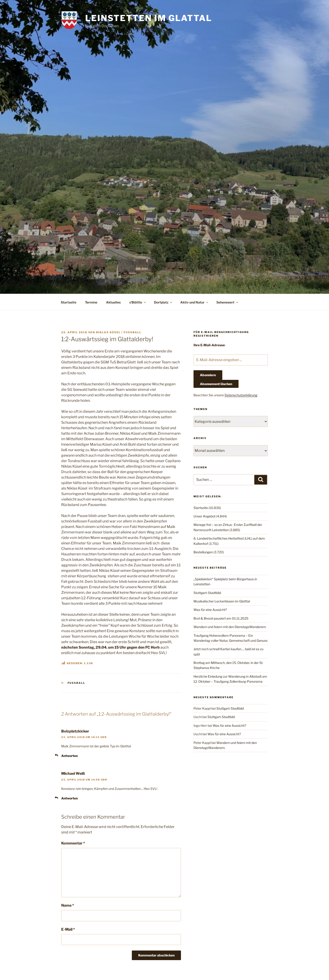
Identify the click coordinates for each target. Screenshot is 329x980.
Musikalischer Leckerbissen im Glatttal (222, 601)
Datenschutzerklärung (241, 395)
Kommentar (73, 843)
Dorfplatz (163, 302)
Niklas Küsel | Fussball (119, 332)
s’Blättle (138, 302)
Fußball (77, 683)
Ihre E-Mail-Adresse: (209, 345)
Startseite (69, 302)
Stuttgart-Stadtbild (207, 593)
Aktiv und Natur (195, 302)
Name (68, 905)
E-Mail (68, 929)
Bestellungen (203, 552)
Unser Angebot (204, 516)
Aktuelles (113, 302)
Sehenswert (228, 302)
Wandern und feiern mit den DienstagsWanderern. (230, 627)
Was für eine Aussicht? (210, 610)
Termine (91, 302)
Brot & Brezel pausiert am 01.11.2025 (221, 618)
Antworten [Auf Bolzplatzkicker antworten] (69, 756)
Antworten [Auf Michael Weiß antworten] (69, 798)
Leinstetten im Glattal (149, 18)
